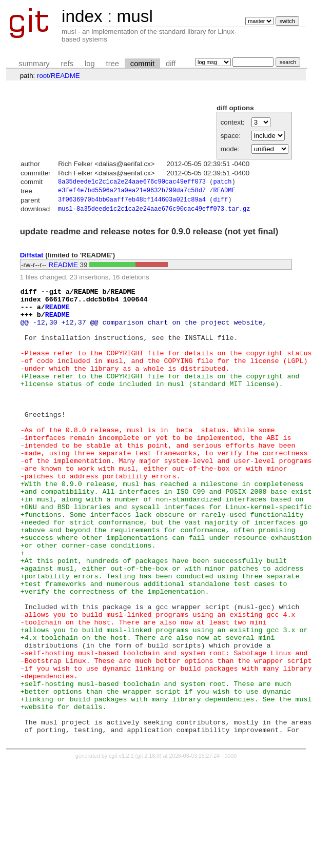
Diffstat (32, 259)
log (90, 64)
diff (171, 64)
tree (113, 64)
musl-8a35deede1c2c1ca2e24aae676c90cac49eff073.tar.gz (154, 212)
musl (134, 16)
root (43, 76)
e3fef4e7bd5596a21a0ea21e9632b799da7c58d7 (132, 192)
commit (142, 64)
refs (67, 64)
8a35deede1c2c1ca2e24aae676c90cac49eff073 (132, 182)
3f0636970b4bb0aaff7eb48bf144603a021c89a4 (132, 202)
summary (34, 64)
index (82, 16)
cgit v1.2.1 (121, 849)
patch (222, 182)
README (65, 76)
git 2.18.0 (148, 849)
